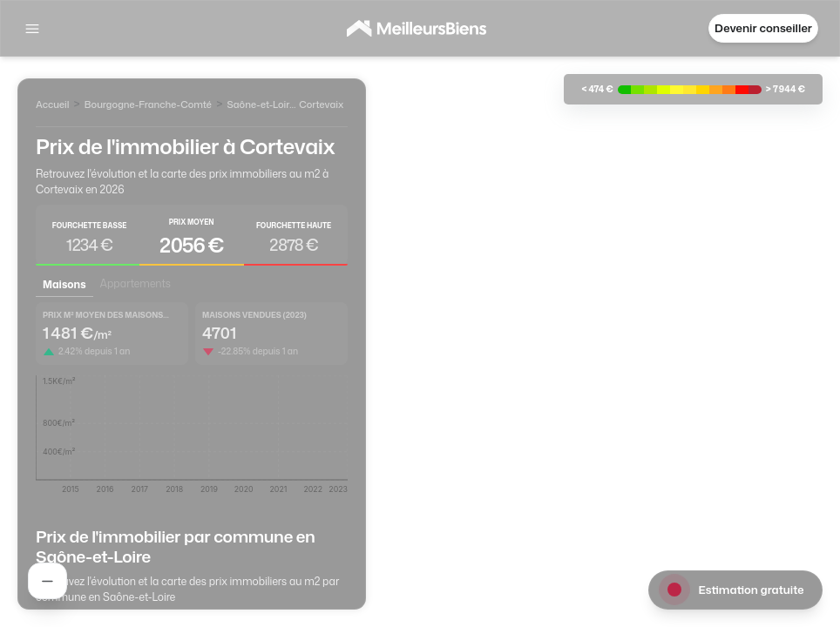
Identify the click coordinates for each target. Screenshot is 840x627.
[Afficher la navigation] (32, 29)
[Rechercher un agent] (47, 581)
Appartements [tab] (135, 283)
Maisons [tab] (64, 284)
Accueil (52, 104)
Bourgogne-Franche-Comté (149, 104)
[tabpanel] (192, 404)
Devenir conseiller (763, 28)
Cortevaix (321, 104)
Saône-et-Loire (261, 104)
